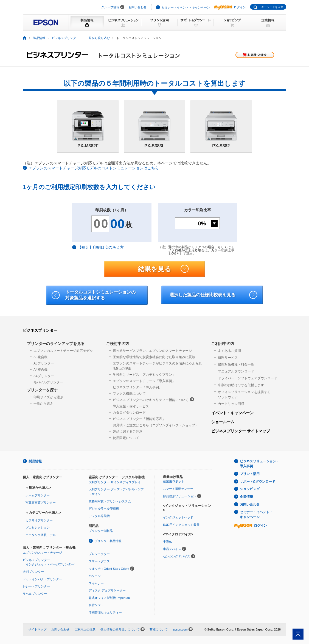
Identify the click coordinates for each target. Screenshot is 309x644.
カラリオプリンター (39, 520)
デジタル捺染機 (99, 516)
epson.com (180, 629)
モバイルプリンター (48, 382)
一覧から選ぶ (43, 403)
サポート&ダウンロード (258, 482)
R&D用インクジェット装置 (181, 525)
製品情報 (35, 461)
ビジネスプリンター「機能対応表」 (139, 419)
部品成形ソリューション (180, 496)
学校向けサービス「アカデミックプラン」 (144, 375)
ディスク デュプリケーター (107, 590)
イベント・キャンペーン (232, 413)
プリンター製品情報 (108, 541)
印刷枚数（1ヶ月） (112, 210)
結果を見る (163, 269)
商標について (159, 629)
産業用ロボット (174, 481)
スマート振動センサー (178, 489)
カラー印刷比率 (198, 210)
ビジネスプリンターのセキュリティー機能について (153, 400)
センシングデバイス (177, 556)
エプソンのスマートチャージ (42, 552)
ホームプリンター (38, 495)
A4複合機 (40, 370)
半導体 (168, 542)
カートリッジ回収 (231, 404)
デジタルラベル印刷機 (104, 508)
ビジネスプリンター (40, 330)
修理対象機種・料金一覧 (236, 364)
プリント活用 (250, 474)
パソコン (95, 576)
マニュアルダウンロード (236, 371)
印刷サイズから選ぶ (48, 397)
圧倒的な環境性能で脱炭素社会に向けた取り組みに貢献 (154, 357)
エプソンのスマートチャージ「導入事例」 (144, 381)
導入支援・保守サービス (131, 406)
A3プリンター (44, 363)
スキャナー (96, 583)
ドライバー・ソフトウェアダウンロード (248, 378)
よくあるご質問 (229, 351)
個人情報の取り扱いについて (120, 629)
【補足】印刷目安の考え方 (101, 247)
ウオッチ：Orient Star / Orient (109, 569)
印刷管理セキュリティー (105, 612)
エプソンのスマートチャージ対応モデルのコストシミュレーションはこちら (94, 168)
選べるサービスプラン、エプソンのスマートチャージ (152, 351)
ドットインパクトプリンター (42, 579)
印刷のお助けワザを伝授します (241, 385)
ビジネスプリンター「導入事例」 (137, 387)
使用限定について (126, 438)
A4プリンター (44, 376)
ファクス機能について (129, 394)
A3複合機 (40, 357)
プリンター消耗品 (101, 531)
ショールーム (223, 422)
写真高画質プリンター (41, 502)
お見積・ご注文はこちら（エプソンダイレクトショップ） (156, 425)
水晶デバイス (172, 549)
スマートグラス (99, 561)
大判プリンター (33, 572)
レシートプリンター (36, 586)
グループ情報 (110, 7)
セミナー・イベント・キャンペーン (186, 7)
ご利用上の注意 (85, 629)
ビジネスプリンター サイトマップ (241, 431)
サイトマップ (37, 629)
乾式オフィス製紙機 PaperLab (109, 598)
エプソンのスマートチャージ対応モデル (63, 351)
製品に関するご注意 (128, 432)
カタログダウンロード (129, 413)
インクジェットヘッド (178, 517)
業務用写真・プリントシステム (110, 501)
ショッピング (250, 489)
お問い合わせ (137, 7)
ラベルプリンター (35, 594)
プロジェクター (99, 554)
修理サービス (228, 358)
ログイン (230, 7)
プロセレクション (38, 527)
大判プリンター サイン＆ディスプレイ (115, 482)
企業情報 (246, 497)
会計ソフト (96, 605)
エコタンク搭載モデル (41, 535)
